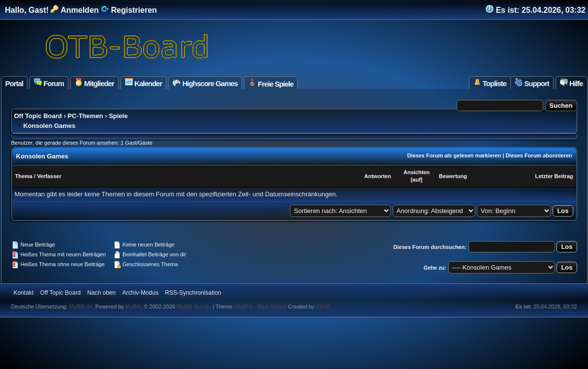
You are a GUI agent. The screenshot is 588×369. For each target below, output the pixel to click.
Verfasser (49, 176)
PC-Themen (85, 116)
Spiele (118, 116)
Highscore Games (205, 83)
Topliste (490, 83)
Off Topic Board (38, 116)
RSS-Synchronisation (193, 293)
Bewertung (453, 176)
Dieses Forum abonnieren (539, 155)
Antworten (377, 176)
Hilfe (572, 83)
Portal (15, 83)
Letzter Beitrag (554, 176)
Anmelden (75, 10)
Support (532, 83)
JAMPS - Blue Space (261, 307)
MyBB (133, 307)
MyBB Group (193, 307)
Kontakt (24, 293)
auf (417, 180)
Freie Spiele (271, 83)
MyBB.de (81, 307)
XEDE (323, 307)
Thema (24, 176)
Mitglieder (94, 83)
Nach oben (101, 293)
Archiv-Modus (140, 293)
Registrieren (129, 10)
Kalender (143, 83)
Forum (49, 83)
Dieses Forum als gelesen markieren (454, 155)
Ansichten (417, 172)
